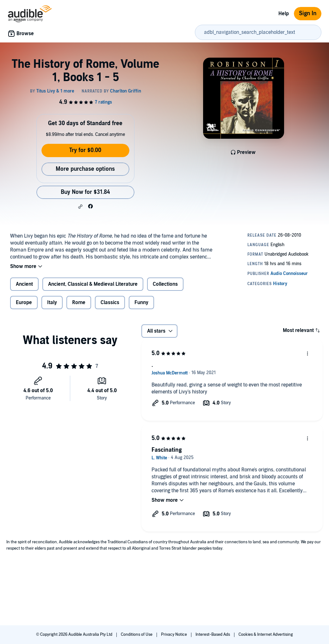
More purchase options (85, 169)
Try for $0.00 (85, 150)
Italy (52, 303)
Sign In (308, 13)
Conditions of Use (137, 634)
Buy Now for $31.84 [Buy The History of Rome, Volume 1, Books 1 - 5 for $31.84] (85, 192)
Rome (79, 303)
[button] (80, 207)
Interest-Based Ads (213, 634)
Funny (141, 303)
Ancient (24, 284)
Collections (165, 284)
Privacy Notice (174, 634)
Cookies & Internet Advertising (266, 634)
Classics (110, 303)
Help (284, 14)
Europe (24, 303)
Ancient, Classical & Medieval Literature (93, 284)
